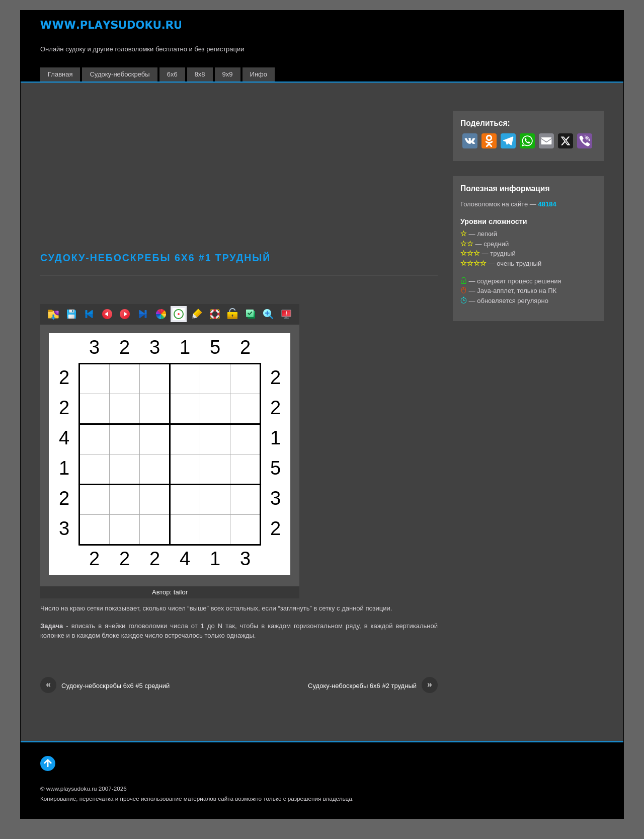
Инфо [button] (259, 74)
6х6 (172, 74)
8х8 (200, 74)
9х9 (228, 74)
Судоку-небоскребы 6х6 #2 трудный (373, 686)
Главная (60, 74)
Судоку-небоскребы (119, 74)
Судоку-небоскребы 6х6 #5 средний (105, 686)
